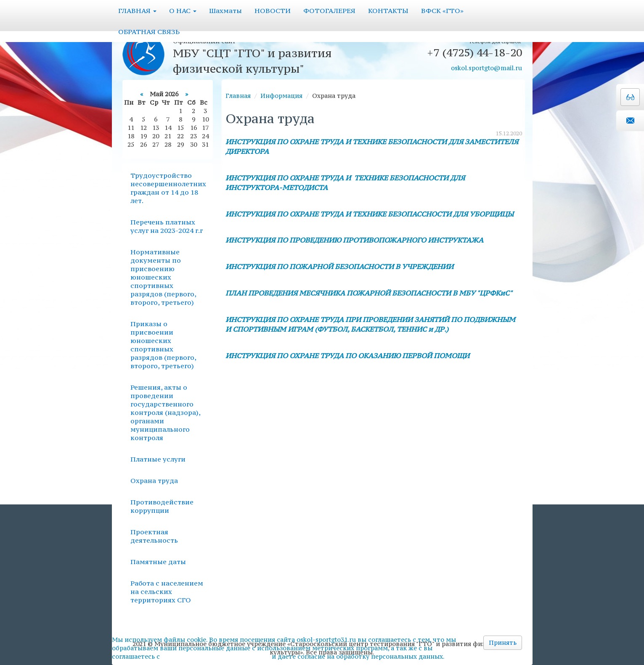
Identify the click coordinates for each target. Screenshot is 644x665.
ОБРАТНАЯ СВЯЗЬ (149, 32)
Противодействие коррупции (162, 506)
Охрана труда (154, 480)
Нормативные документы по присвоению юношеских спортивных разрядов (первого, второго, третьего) (163, 277)
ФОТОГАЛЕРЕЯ (329, 11)
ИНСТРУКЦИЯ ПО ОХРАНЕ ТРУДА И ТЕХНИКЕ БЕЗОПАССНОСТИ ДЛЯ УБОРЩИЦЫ (370, 214)
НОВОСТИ (273, 11)
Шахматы (225, 11)
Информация (281, 96)
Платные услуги (158, 459)
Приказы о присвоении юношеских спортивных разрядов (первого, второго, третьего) (163, 345)
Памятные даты (158, 562)
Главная (238, 96)
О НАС (183, 11)
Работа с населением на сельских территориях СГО (167, 591)
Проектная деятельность (154, 536)
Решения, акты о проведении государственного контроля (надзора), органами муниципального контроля (165, 412)
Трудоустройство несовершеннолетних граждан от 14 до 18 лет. (168, 188)
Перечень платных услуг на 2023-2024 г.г (167, 226)
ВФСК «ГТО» (442, 11)
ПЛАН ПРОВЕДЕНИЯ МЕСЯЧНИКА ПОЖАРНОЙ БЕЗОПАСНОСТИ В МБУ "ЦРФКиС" (369, 293)
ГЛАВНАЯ (137, 11)
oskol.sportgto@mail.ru (486, 68)
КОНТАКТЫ (388, 11)
